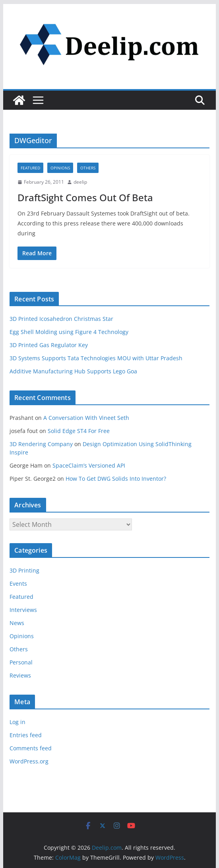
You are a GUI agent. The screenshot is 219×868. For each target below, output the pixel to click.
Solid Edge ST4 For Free (79, 431)
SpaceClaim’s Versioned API (89, 465)
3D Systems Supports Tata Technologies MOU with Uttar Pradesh (96, 358)
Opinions (60, 168)
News (17, 623)
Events (18, 584)
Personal (21, 662)
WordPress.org (29, 761)
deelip (80, 182)
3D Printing (24, 570)
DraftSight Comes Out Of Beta (85, 197)
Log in (17, 722)
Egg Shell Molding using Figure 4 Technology (69, 332)
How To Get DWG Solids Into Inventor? (116, 479)
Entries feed (26, 735)
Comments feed (31, 748)
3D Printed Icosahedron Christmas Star (61, 319)
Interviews (23, 610)
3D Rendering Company (41, 444)
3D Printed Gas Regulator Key (49, 345)
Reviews (20, 675)
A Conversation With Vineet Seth (86, 418)
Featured (30, 168)
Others (88, 168)
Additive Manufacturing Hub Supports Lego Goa (73, 371)
